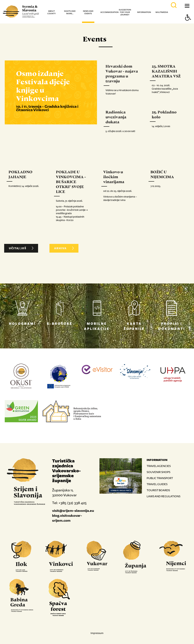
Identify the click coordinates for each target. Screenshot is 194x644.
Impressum (97, 633)
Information (144, 12)
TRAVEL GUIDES (157, 484)
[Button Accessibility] (188, 24)
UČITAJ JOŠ (22, 248)
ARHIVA (64, 248)
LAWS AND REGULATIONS (163, 496)
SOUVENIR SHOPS (158, 471)
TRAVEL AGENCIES (159, 465)
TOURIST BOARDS (158, 490)
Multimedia (162, 12)
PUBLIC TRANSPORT (160, 477)
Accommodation (110, 12)
